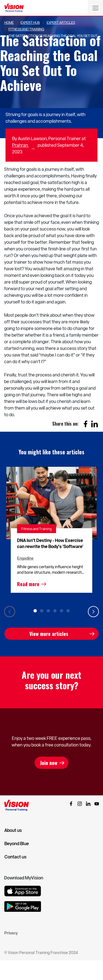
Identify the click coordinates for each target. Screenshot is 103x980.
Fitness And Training (26, 29)
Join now (49, 763)
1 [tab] (35, 611)
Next (93, 612)
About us (13, 830)
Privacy (11, 933)
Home (9, 22)
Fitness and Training (37, 529)
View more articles (49, 634)
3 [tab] (48, 611)
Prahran (20, 145)
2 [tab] (42, 611)
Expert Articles (61, 22)
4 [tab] (55, 611)
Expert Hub (30, 22)
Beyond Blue (17, 843)
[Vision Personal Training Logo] (14, 8)
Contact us (15, 857)
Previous (10, 612)
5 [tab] (62, 611)
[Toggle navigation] (95, 8)
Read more (28, 584)
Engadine (25, 558)
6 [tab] (68, 611)
